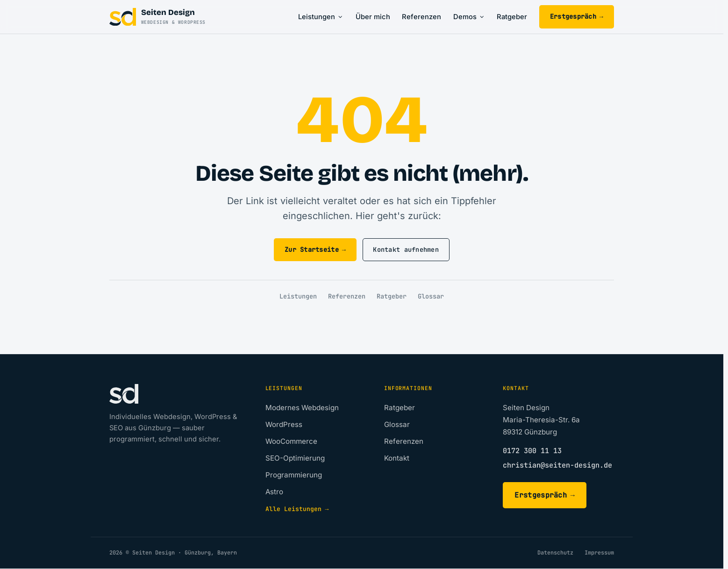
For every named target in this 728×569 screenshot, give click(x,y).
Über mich (373, 17)
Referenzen (421, 17)
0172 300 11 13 (532, 451)
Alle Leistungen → (297, 509)
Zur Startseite (315, 250)
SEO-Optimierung (295, 458)
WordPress (284, 424)
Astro (274, 492)
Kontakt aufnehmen (406, 249)
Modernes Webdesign (302, 408)
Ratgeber (512, 17)
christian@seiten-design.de (557, 465)
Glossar (431, 296)
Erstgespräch (577, 17)
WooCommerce (291, 441)
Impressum (599, 553)
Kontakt (397, 458)
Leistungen (321, 17)
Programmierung (294, 475)
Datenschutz (555, 553)
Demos (469, 17)
